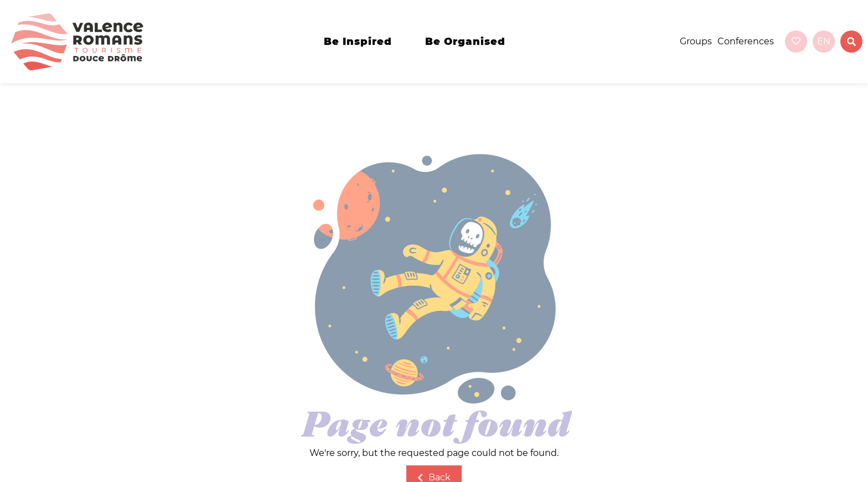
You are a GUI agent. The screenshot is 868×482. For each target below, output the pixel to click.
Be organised (465, 42)
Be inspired (358, 42)
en (824, 41)
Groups (696, 41)
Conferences (746, 41)
